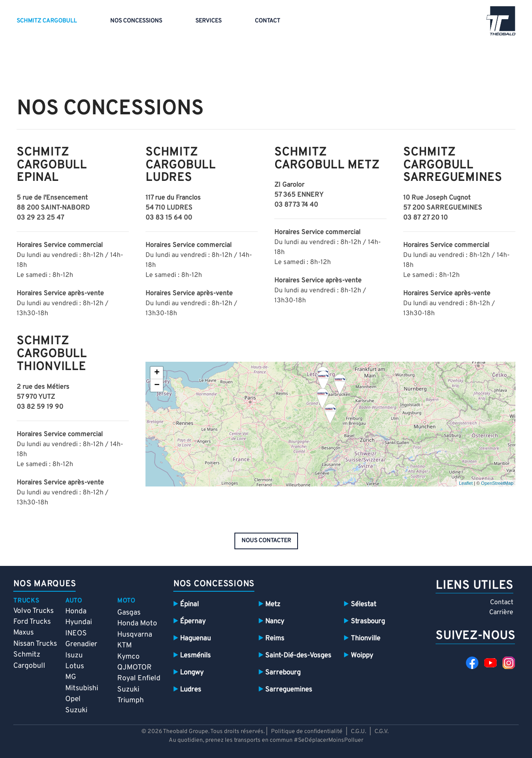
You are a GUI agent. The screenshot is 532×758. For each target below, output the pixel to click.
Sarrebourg (283, 673)
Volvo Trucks (33, 611)
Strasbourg (368, 621)
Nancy (275, 621)
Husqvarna (135, 635)
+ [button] (157, 373)
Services (208, 21)
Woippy (362, 656)
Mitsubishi (82, 688)
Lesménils (195, 656)
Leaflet (466, 483)
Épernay (193, 621)
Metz (273, 604)
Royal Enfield (139, 678)
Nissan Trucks (35, 644)
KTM (124, 646)
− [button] (157, 385)
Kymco (128, 657)
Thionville (366, 638)
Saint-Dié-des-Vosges (298, 656)
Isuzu (74, 656)
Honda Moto (137, 623)
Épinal (189, 604)
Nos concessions (136, 21)
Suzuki (76, 710)
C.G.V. (382, 732)
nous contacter (266, 541)
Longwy (192, 673)
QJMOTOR (134, 668)
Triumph (131, 700)
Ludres (191, 690)
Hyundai (79, 622)
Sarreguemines (289, 690)
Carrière (501, 612)
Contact (267, 21)
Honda (76, 611)
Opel (73, 699)
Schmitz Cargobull (47, 21)
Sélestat (363, 604)
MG (71, 677)
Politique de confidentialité (307, 732)
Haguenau (195, 638)
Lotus (75, 666)
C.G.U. (358, 732)
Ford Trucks (32, 622)
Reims (275, 638)
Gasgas (129, 613)
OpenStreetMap (497, 483)
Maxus (23, 633)
